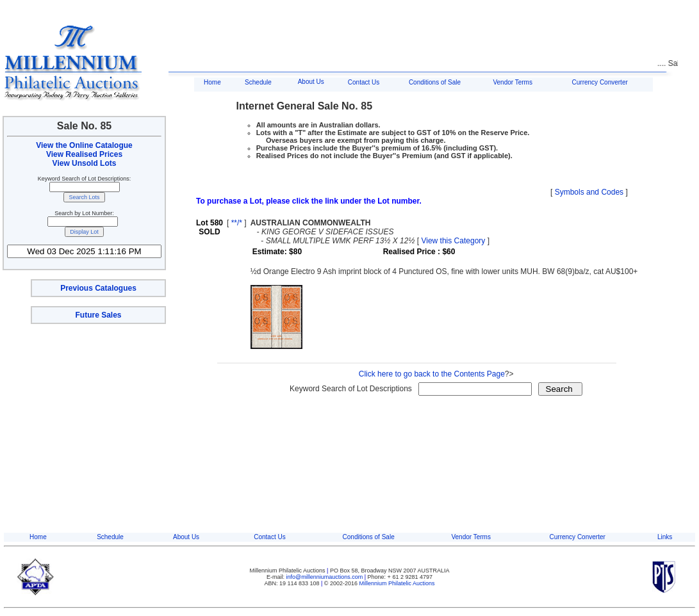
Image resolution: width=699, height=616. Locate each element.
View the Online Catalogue (84, 145)
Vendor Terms (513, 82)
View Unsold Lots (85, 163)
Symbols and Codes (589, 192)
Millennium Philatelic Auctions (397, 583)
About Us (311, 82)
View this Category (453, 241)
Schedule (258, 82)
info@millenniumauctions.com (325, 577)
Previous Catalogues (98, 288)
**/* (237, 223)
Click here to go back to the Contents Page (432, 374)
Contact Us (364, 82)
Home (212, 82)
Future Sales (98, 315)
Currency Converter (600, 82)
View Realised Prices (84, 154)
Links (665, 537)
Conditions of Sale (435, 82)
